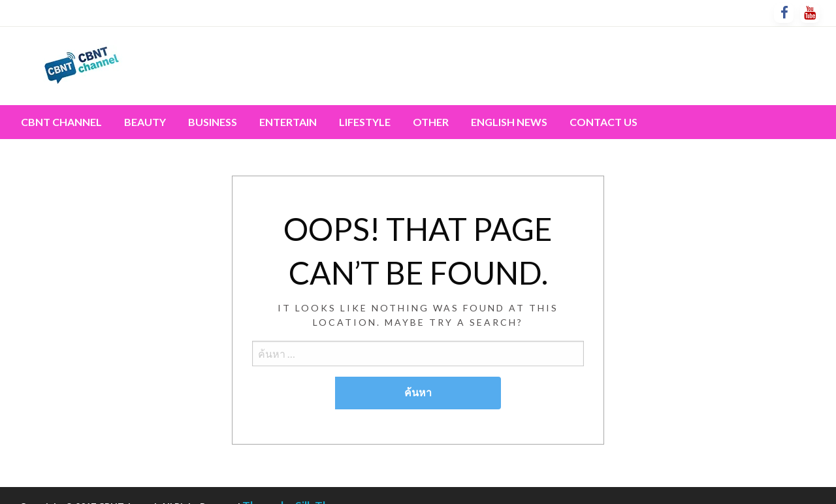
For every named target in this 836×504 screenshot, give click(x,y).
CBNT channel (61, 122)
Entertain (288, 122)
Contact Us (603, 122)
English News (509, 122)
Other (431, 122)
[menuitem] (61, 122)
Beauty (145, 122)
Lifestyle (365, 122)
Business (213, 122)
